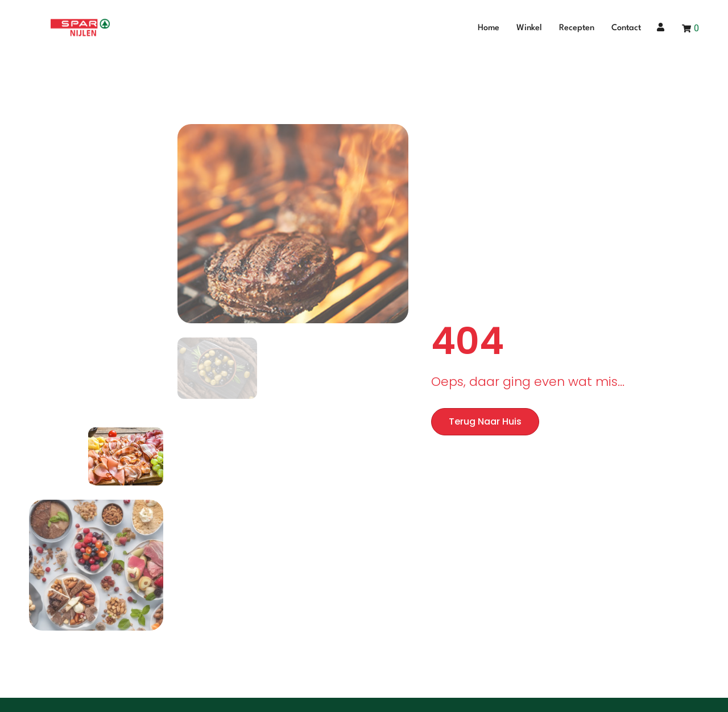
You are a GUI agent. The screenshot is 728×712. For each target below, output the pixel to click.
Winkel (529, 28)
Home (489, 28)
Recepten (577, 28)
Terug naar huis (485, 421)
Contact (626, 28)
